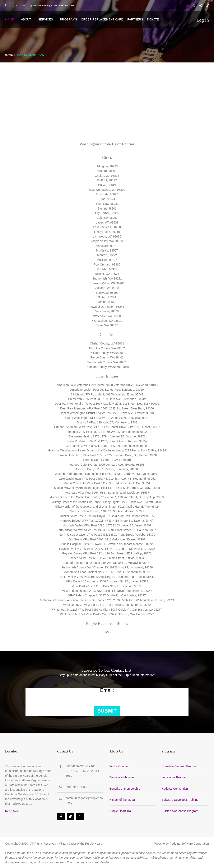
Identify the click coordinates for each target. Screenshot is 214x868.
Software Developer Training (181, 799)
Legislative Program (176, 776)
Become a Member (122, 776)
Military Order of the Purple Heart (80, 843)
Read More (12, 810)
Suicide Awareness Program (181, 810)
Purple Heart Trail (30, 54)
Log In (203, 20)
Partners (135, 19)
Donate (153, 19)
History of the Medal (123, 799)
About (26, 19)
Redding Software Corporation (190, 843)
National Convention (176, 788)
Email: (107, 689)
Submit (107, 710)
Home (9, 19)
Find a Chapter (120, 765)
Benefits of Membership (125, 788)
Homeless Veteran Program (181, 765)
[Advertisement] (107, 93)
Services (45, 19)
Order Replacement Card (102, 19)
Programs (68, 19)
